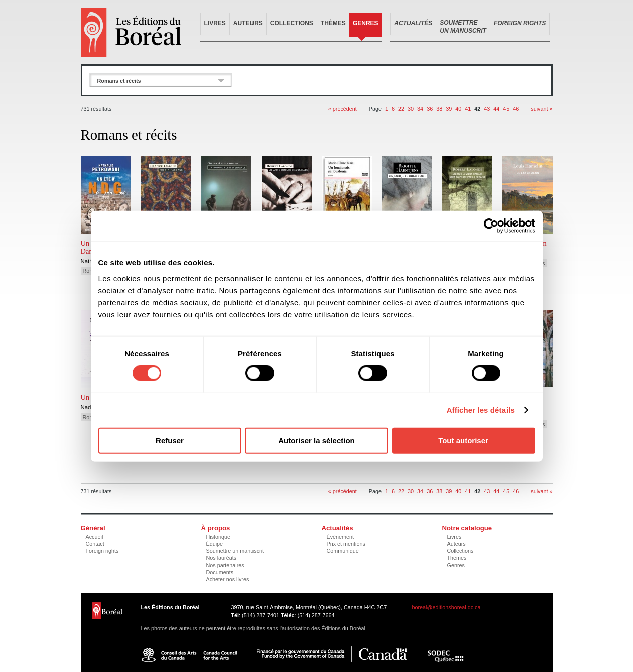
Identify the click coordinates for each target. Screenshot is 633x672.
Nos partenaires (225, 565)
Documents (220, 572)
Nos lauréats (222, 558)
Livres (215, 23)
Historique (219, 537)
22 (401, 109)
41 (468, 109)
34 (420, 109)
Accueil (95, 537)
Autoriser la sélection (316, 440)
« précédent (343, 109)
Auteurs (248, 23)
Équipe (215, 544)
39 (449, 109)
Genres (366, 23)
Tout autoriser (463, 440)
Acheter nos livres (228, 579)
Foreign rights (102, 551)
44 (496, 109)
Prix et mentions (346, 544)
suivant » (541, 109)
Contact (95, 544)
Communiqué (343, 551)
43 (487, 109)
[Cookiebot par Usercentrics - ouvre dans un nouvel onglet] (491, 226)
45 (506, 109)
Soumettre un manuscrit (235, 551)
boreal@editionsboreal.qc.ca (447, 607)
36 (430, 109)
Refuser (170, 440)
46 (516, 109)
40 (458, 109)
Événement (341, 537)
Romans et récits (119, 81)
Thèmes (333, 23)
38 (439, 109)
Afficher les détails (481, 410)
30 (411, 109)
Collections (292, 23)
